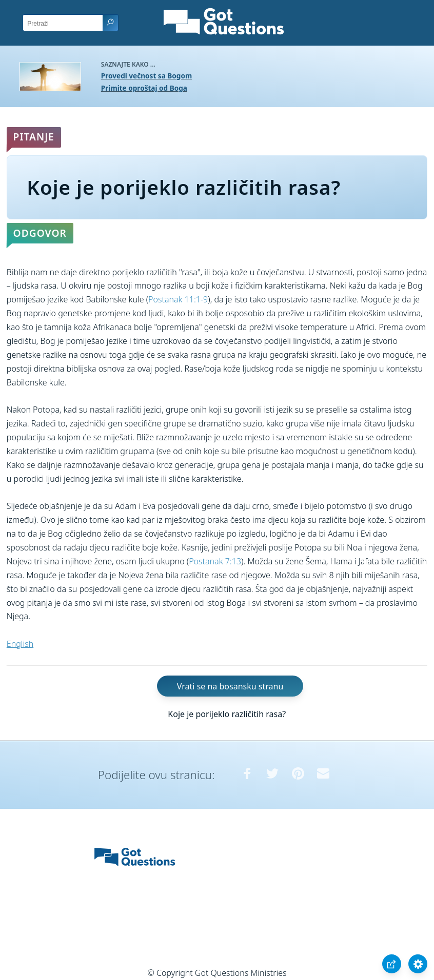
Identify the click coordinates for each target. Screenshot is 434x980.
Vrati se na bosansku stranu (230, 686)
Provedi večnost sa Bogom (146, 76)
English (20, 644)
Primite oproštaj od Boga (144, 88)
